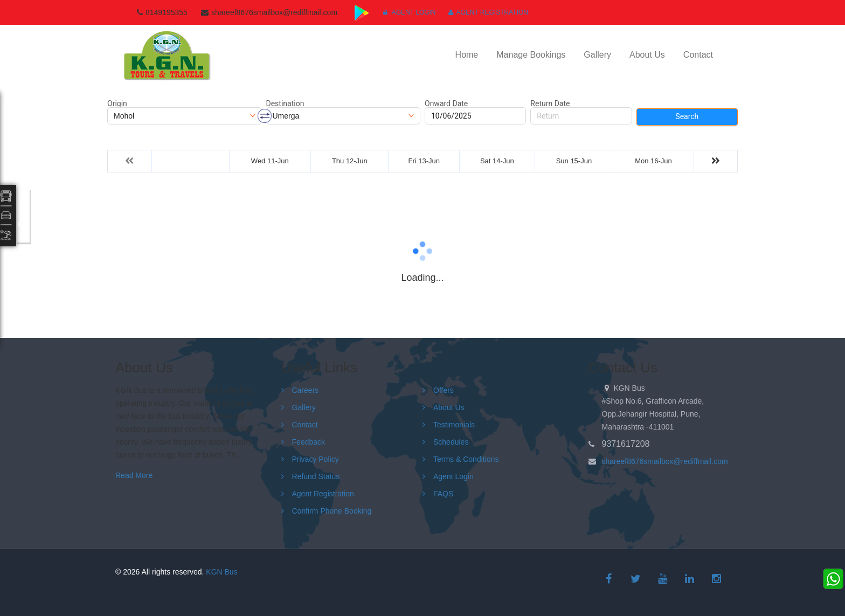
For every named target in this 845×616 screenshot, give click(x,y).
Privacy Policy (316, 459)
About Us (647, 55)
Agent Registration (488, 12)
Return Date (550, 103)
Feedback (309, 442)
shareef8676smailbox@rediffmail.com (665, 461)
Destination (285, 103)
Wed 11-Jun (270, 161)
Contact (698, 55)
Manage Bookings (531, 55)
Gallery (597, 55)
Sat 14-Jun (497, 161)
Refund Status (316, 476)
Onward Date (446, 103)
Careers (306, 390)
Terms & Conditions (466, 459)
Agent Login (409, 12)
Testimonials (454, 425)
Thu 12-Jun (350, 161)
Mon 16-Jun (653, 161)
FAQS (443, 494)
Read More (134, 475)
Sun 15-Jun (574, 161)
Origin (117, 103)
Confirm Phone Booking (332, 511)
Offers (444, 390)
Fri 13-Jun (424, 161)
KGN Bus (221, 572)
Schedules (451, 442)
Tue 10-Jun (191, 161)
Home (467, 55)
